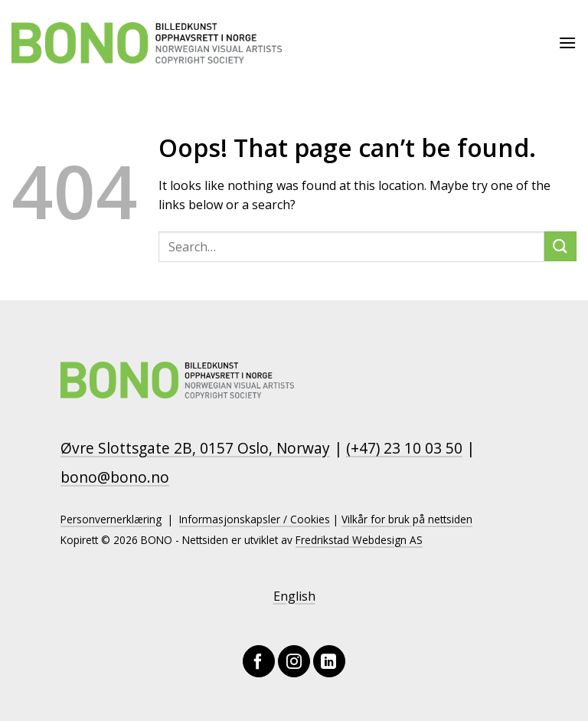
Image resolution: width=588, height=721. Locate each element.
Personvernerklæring (111, 519)
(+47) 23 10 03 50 (404, 448)
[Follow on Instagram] (294, 661)
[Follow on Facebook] (259, 661)
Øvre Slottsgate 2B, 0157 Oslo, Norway (195, 448)
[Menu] (567, 43)
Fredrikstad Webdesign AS (359, 540)
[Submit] (560, 246)
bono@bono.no (115, 477)
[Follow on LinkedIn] (329, 661)
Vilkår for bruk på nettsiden (407, 519)
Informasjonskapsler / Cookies (255, 519)
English (294, 596)
